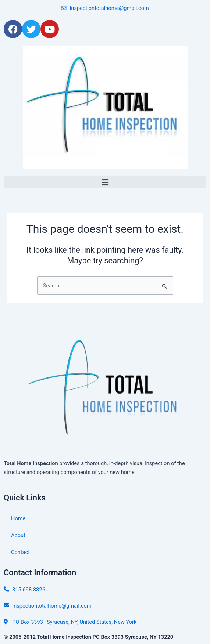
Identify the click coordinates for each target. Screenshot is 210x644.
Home (18, 518)
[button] (105, 182)
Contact (20, 552)
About (18, 535)
